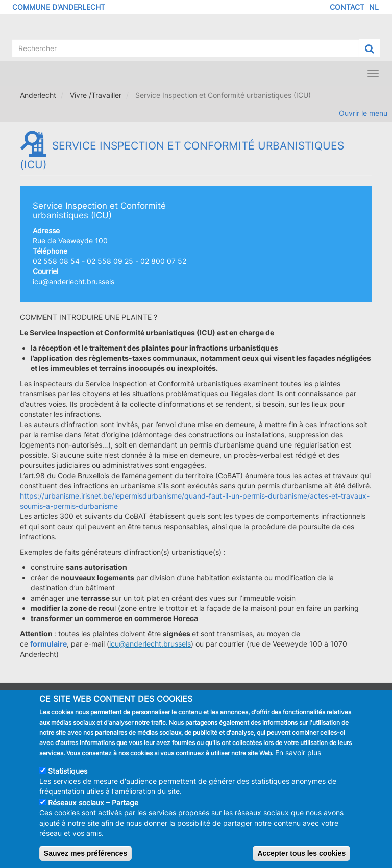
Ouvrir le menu (363, 113)
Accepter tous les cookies (301, 860)
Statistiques (68, 777)
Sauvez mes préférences (85, 860)
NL (374, 7)
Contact (347, 7)
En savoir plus (298, 759)
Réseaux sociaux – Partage (93, 809)
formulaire (48, 644)
